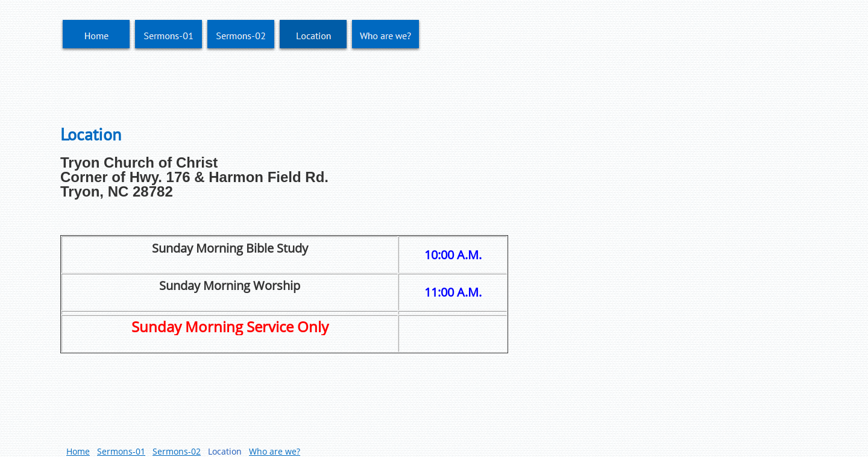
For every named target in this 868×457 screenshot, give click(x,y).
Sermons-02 (177, 451)
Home (78, 451)
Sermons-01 (121, 451)
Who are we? (275, 451)
